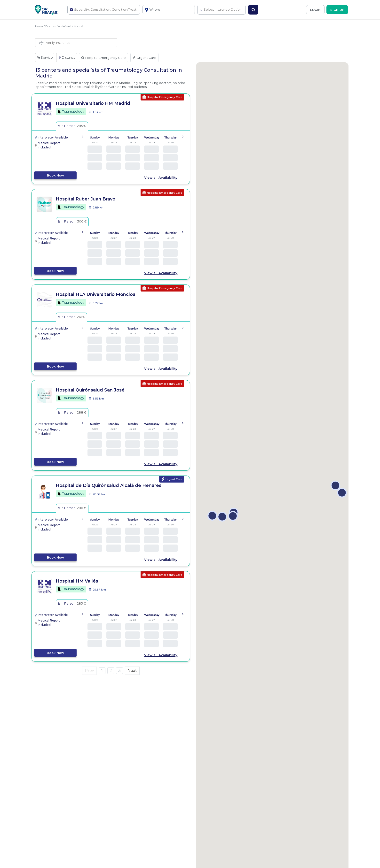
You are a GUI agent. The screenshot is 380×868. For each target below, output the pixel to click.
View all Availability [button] (161, 177)
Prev (89, 671)
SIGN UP (337, 10)
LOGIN (315, 10)
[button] (212, 516)
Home (39, 26)
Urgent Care (144, 58)
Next (132, 671)
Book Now (55, 175)
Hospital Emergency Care (103, 58)
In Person (72, 126)
